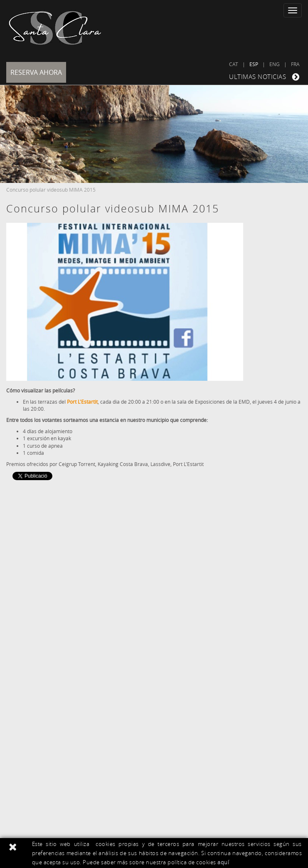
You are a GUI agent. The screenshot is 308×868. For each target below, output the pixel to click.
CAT (234, 64)
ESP (254, 64)
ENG (275, 64)
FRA (295, 64)
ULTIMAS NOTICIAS (265, 77)
